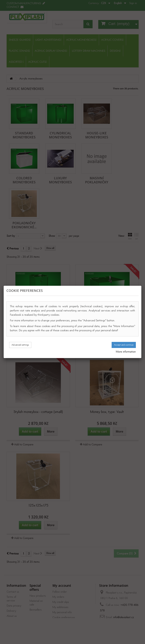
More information (126, 352)
